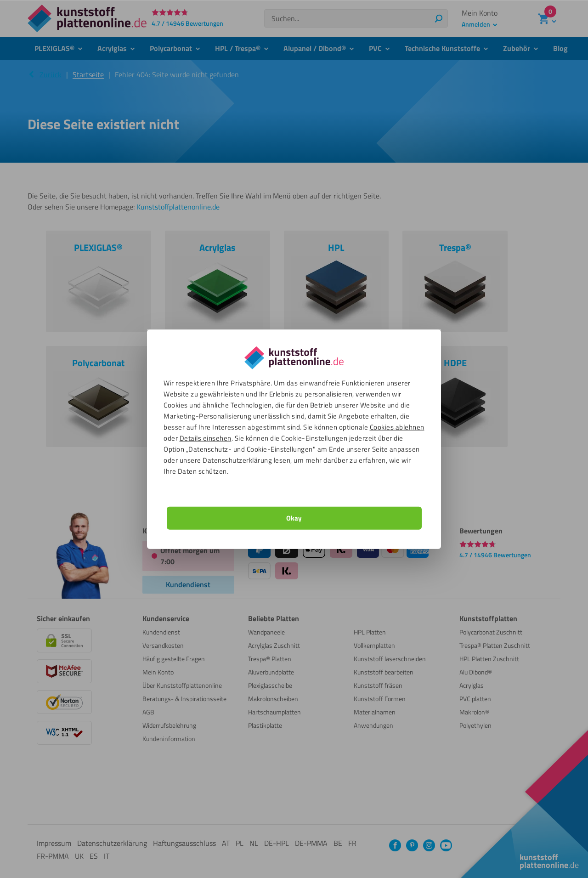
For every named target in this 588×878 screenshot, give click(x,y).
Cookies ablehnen (397, 427)
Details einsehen (206, 438)
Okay (294, 518)
